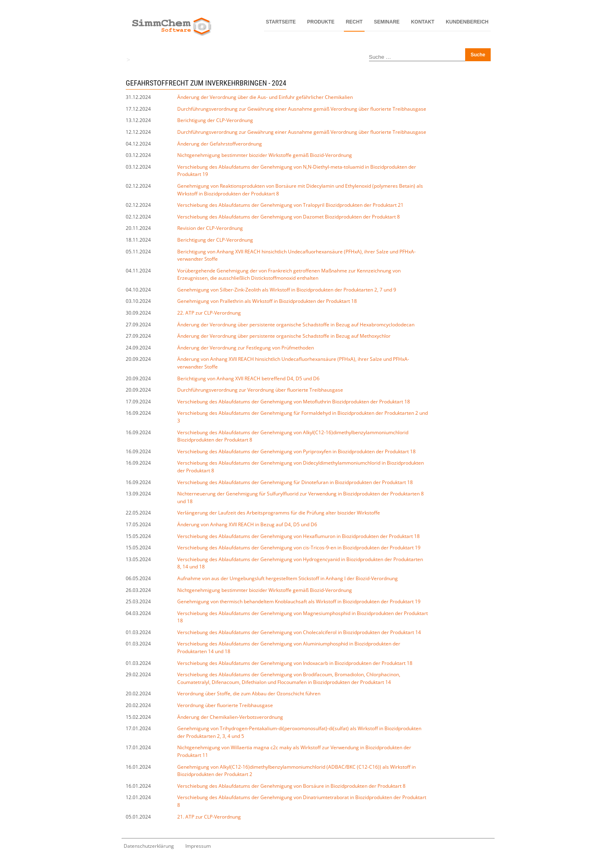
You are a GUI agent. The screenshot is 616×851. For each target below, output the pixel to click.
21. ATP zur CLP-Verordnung (209, 817)
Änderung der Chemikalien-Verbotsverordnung (230, 717)
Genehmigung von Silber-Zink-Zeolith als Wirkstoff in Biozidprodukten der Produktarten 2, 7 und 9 (287, 290)
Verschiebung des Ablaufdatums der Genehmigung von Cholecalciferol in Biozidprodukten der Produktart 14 (299, 632)
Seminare (387, 22)
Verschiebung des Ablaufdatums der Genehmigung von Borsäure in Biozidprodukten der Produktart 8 (291, 786)
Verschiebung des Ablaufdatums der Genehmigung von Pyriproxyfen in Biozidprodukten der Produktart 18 (296, 451)
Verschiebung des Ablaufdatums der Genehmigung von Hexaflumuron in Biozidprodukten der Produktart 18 (298, 536)
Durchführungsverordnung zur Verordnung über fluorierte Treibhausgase (260, 390)
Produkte (321, 22)
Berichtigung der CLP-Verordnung (215, 120)
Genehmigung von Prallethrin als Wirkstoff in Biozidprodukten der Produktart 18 (267, 301)
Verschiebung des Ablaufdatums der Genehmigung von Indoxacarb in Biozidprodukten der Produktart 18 (295, 663)
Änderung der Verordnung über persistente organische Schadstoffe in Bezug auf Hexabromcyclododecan (296, 325)
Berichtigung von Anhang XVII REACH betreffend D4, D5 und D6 (248, 378)
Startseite (281, 22)
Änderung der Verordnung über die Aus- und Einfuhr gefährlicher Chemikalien (265, 97)
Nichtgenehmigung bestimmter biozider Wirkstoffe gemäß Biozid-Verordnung (265, 155)
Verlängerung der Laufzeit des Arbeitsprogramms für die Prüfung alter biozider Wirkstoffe (279, 513)
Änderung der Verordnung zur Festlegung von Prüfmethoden (246, 348)
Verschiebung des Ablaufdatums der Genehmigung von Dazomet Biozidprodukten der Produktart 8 (289, 217)
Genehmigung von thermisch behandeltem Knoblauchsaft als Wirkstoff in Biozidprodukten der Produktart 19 (299, 601)
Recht (354, 22)
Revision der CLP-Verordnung (210, 228)
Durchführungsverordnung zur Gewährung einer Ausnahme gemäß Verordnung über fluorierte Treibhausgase (302, 109)
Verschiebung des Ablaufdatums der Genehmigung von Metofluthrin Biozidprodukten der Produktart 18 (294, 402)
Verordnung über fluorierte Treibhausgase (225, 705)
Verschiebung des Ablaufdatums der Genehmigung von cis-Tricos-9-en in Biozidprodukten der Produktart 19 (299, 548)
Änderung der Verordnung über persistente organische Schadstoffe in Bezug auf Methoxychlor (284, 336)
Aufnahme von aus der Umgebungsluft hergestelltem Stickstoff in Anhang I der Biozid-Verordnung (288, 578)
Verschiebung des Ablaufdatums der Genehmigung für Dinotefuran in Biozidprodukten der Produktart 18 (295, 482)
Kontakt (423, 22)
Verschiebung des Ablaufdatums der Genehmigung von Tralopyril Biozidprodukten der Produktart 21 (290, 205)
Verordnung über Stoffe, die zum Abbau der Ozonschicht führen (249, 693)
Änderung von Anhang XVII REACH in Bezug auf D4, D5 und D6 (247, 524)
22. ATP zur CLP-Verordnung (209, 313)
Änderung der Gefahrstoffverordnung (220, 144)
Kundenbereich (467, 22)
